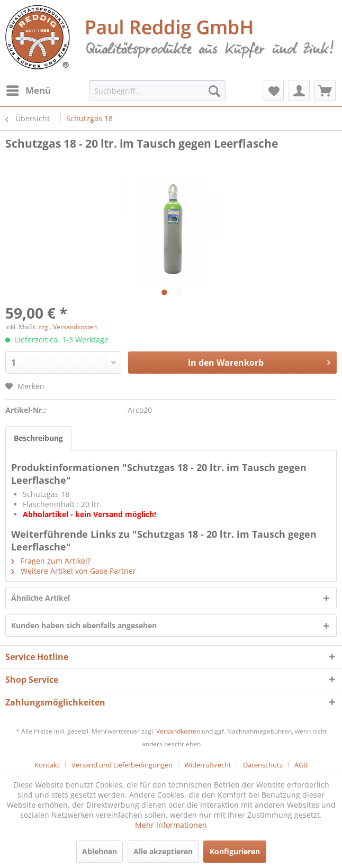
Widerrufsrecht (208, 765)
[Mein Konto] (299, 91)
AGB (301, 765)
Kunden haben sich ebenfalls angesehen (84, 625)
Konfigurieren (235, 851)
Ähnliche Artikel (40, 598)
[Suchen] (214, 91)
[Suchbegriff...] (157, 91)
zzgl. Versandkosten (67, 327)
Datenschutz (263, 765)
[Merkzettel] (273, 91)
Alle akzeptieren (163, 851)
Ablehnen (100, 851)
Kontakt (47, 765)
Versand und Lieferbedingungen (122, 765)
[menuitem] (28, 91)
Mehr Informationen (171, 825)
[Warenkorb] (325, 91)
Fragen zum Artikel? (51, 561)
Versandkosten (178, 731)
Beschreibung (38, 438)
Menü (29, 89)
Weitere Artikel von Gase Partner (74, 571)
